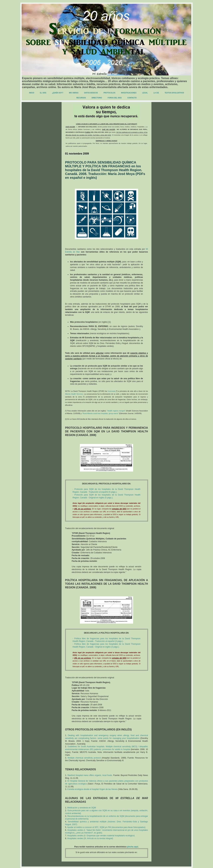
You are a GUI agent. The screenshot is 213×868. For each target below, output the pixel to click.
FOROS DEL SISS (115, 98)
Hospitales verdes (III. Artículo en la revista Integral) (90, 838)
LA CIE (156, 93)
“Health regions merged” (116, 411)
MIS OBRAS (74, 93)
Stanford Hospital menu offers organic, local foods (90, 775)
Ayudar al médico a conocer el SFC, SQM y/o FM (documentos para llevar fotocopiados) (106, 827)
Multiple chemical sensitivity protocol (84, 758)
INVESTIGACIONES (129, 93)
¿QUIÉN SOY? (58, 93)
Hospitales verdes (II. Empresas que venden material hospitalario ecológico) (101, 836)
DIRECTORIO (97, 98)
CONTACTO (132, 98)
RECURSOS (81, 98)
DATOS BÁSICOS (91, 93)
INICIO (32, 93)
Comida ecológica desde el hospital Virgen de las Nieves (92, 789)
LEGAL (145, 93)
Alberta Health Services (74, 394)
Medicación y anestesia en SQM (82, 808)
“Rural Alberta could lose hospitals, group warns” (100, 413)
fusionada (111, 391)
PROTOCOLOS (109, 93)
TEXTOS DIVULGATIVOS (174, 93)
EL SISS (43, 93)
